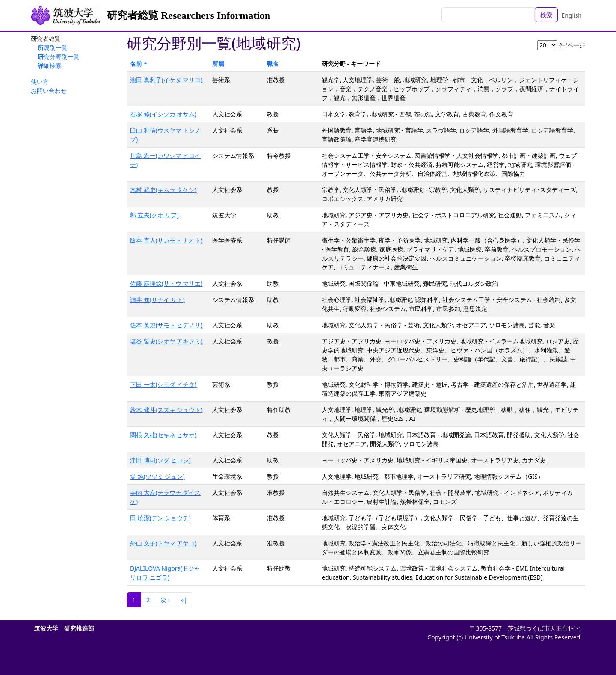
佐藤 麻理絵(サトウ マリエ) (166, 283)
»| (184, 600)
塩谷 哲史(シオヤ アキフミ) (166, 341)
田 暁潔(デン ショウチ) (160, 518)
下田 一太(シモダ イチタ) (163, 384)
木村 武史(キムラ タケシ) (163, 190)
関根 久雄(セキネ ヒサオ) (163, 435)
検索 (546, 15)
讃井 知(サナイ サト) (157, 300)
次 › (165, 600)
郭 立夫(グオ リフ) (154, 215)
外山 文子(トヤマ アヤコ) (163, 543)
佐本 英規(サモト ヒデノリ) (166, 325)
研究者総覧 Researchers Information (189, 15)
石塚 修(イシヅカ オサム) (163, 114)
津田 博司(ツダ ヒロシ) (160, 460)
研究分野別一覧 (59, 57)
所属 (218, 64)
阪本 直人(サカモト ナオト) (166, 240)
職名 (273, 64)
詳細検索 (50, 66)
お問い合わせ (49, 90)
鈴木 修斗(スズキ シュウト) (166, 410)
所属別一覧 (53, 48)
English (572, 15)
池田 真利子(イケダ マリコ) (166, 80)
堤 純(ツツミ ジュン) (157, 476)
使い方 (40, 81)
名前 (136, 64)
